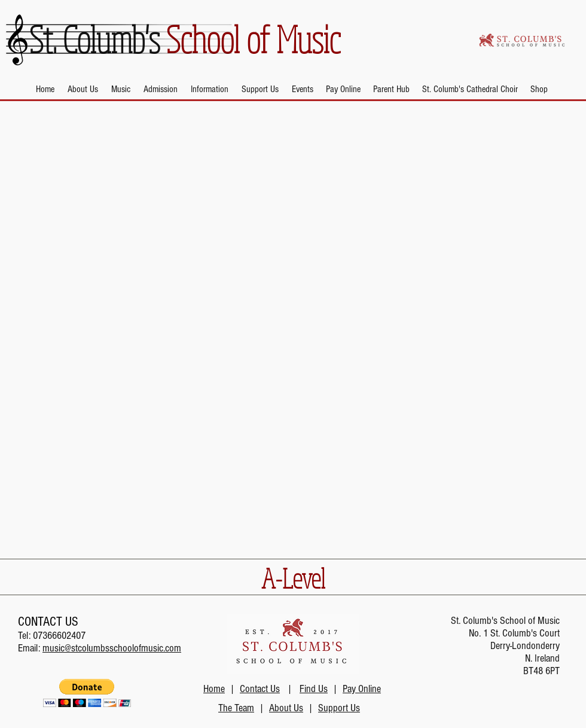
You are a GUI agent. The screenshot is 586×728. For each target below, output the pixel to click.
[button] (83, 89)
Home (214, 689)
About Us (286, 708)
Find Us (314, 689)
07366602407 (59, 636)
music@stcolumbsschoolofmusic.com (112, 648)
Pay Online (362, 689)
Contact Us (260, 689)
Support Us (339, 708)
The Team (236, 708)
